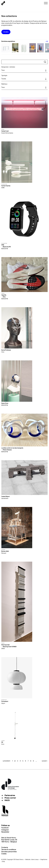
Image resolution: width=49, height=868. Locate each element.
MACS (7, 800)
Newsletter (5, 832)
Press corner (10, 798)
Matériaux (4, 84)
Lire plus (6, 32)
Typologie (4, 75)
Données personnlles (9, 852)
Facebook (5, 828)
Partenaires (10, 795)
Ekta (3, 861)
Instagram (5, 830)
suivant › (45, 761)
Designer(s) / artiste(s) (8, 67)
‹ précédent (6, 761)
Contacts (5, 847)
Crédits (4, 854)
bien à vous (35, 859)
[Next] (46, 41)
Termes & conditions (9, 849)
